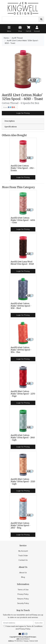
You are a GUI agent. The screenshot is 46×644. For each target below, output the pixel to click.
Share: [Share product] (9, 107)
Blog (23, 577)
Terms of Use (23, 590)
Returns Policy (23, 599)
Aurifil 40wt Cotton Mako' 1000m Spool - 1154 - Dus (21, 350)
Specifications (11, 127)
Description (10, 121)
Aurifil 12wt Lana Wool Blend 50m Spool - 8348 (22, 263)
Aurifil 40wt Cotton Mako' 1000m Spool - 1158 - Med (21, 306)
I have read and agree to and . (23, 628)
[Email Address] (18, 623)
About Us (23, 573)
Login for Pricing (23, 113)
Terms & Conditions (34, 626)
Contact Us (23, 560)
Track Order (23, 555)
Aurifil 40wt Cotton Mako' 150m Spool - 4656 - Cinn (23, 220)
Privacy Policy (23, 594)
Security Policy (23, 603)
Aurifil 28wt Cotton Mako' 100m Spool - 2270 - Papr (23, 394)
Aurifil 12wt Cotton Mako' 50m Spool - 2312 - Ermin (23, 168)
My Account (23, 551)
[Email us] (20, 634)
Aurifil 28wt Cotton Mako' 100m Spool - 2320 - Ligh (23, 481)
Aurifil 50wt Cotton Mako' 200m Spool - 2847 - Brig (21, 525)
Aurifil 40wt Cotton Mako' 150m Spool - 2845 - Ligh (23, 438)
